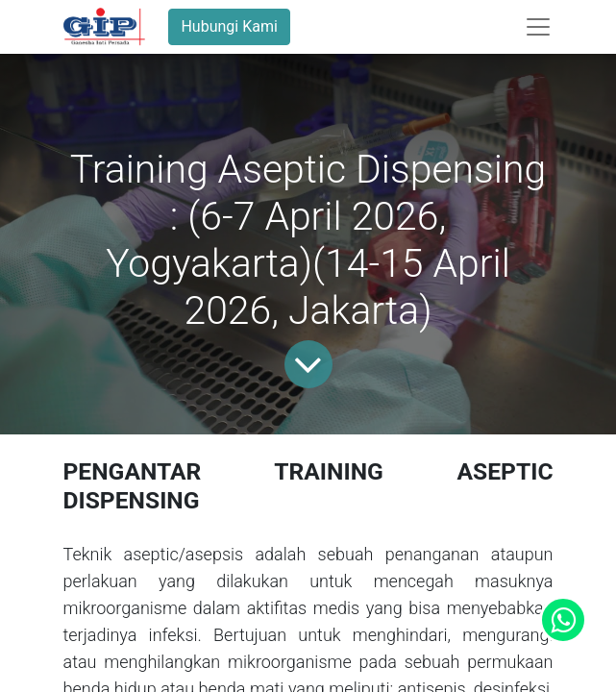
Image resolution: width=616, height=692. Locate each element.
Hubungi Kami (229, 26)
